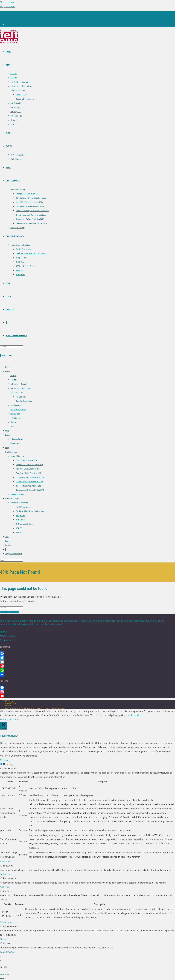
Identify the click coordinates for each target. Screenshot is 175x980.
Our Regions (15, 414)
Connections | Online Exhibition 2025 (29, 465)
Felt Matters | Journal (18, 384)
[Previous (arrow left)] (1, 979)
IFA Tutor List (15, 418)
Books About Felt (17, 393)
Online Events (15, 443)
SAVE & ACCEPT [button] (8, 952)
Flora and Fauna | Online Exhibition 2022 (31, 477)
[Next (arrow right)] (3, 979)
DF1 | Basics (20, 516)
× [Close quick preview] (1, 956)
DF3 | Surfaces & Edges (24, 524)
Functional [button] (5, 862)
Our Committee (16, 405)
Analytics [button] (5, 887)
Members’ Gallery (17, 494)
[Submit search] (25, 561)
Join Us (13, 376)
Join (7, 537)
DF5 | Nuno (20, 532)
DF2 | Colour (20, 520)
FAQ (12, 426)
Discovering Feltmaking (19, 503)
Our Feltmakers (11, 452)
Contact (8, 545)
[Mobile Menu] (7, 355)
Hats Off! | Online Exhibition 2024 (28, 469)
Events (8, 435)
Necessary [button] (5, 760)
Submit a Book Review (24, 401)
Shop (7, 448)
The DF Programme (23, 507)
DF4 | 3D (19, 528)
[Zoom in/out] (1, 974)
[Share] (6, 974)
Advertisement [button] (7, 922)
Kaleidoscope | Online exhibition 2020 (30, 490)
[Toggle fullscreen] (3, 974)
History (13, 422)
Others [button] (3, 939)
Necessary (8, 764)
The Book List (21, 397)
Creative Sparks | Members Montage (29, 482)
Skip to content (9, 2)
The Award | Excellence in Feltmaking (30, 511)
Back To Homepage (10, 612)
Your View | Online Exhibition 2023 (28, 473)
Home (8, 367)
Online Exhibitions (17, 456)
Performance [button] (6, 874)
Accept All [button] (14, 720)
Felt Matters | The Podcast (20, 388)
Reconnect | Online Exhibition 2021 (29, 486)
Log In (8, 541)
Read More (137, 715)
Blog (7, 431)
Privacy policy (10, 702)
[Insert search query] (12, 347)
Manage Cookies (11, 704)
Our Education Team (18, 410)
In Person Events (17, 439)
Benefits (14, 380)
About (8, 371)
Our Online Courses (13, 499)
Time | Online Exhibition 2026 (26, 460)
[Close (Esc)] (8, 974)
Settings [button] (4, 720)
